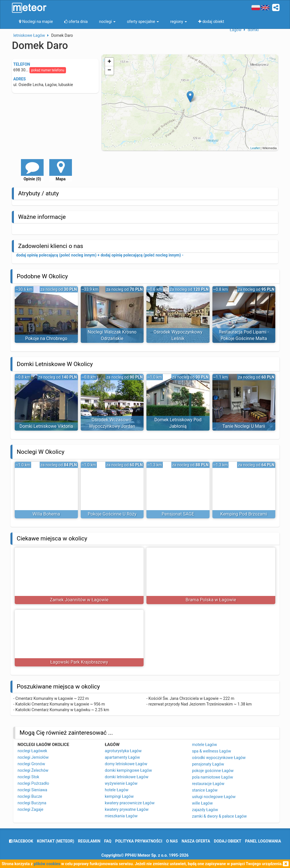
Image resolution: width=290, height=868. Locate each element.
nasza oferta (196, 841)
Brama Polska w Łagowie (211, 600)
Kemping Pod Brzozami (244, 514)
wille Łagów (202, 803)
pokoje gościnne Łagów (213, 771)
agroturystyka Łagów (123, 751)
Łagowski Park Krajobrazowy (79, 662)
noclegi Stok (28, 777)
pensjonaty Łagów (208, 764)
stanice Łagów (205, 790)
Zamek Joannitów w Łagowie (79, 600)
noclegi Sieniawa (32, 790)
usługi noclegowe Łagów (214, 797)
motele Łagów (204, 745)
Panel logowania (263, 841)
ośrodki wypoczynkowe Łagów (219, 758)
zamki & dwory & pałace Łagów (219, 816)
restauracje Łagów (208, 784)
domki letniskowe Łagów (127, 777)
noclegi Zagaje (30, 809)
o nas (172, 841)
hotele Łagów (117, 790)
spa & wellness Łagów (212, 751)
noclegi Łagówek (32, 751)
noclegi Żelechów (33, 770)
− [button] (109, 70)
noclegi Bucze (30, 796)
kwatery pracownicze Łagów (130, 803)
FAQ (108, 841)
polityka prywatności (139, 841)
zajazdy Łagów (205, 810)
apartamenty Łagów (122, 757)
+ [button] (109, 62)
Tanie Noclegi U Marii (244, 426)
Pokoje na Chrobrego (46, 338)
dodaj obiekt (228, 841)
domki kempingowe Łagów (128, 770)
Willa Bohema (46, 514)
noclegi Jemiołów (33, 757)
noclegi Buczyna (32, 803)
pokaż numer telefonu (48, 70)
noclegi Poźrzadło (33, 783)
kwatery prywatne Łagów (127, 809)
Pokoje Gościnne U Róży (112, 514)
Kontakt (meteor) (56, 841)
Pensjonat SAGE (178, 514)
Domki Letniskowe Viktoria (46, 426)
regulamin (89, 841)
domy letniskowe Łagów (126, 764)
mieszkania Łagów (121, 816)
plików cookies (47, 864)
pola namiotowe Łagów (213, 777)
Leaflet (255, 148)
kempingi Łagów (119, 796)
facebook (21, 841)
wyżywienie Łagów (121, 783)
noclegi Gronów (31, 764)
